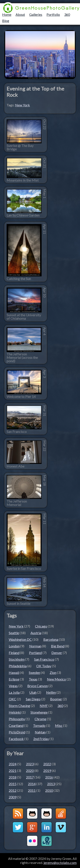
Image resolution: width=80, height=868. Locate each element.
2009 (13, 797)
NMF (44, 706)
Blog (6, 21)
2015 (13, 784)
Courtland (16, 725)
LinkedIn (47, 827)
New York (23, 105)
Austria (36, 633)
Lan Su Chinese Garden (23, 215)
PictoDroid (17, 732)
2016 (49, 777)
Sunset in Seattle (18, 604)
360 (67, 14)
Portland (35, 653)
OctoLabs (47, 841)
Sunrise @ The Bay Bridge (20, 147)
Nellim (51, 692)
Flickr (32, 841)
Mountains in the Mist (23, 180)
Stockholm (17, 659)
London (14, 646)
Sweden (34, 672)
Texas (33, 679)
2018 (13, 777)
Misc (59, 725)
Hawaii (14, 672)
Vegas (13, 686)
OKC (12, 699)
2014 (32, 784)
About (20, 14)
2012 (13, 790)
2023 (30, 764)
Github (32, 814)
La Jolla (14, 692)
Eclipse (14, 679)
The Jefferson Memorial (17, 503)
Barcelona (51, 639)
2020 (30, 770)
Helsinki (15, 712)
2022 (47, 764)
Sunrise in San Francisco (24, 569)
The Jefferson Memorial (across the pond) (22, 358)
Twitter (18, 827)
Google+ (32, 827)
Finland (14, 653)
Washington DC (20, 639)
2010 (49, 790)
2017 (30, 777)
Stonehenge (39, 712)
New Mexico (56, 679)
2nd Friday (41, 739)
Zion (53, 672)
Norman (35, 646)
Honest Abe (15, 466)
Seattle (14, 633)
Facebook (16, 739)
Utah (33, 692)
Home (7, 14)
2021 (13, 770)
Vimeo (61, 827)
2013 (51, 784)
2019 (47, 770)
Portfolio (53, 14)
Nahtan (40, 732)
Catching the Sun (19, 279)
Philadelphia (18, 666)
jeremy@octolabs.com (60, 863)
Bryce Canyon (38, 686)
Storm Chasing (19, 706)
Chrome (40, 719)
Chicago (41, 626)
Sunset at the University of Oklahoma (24, 317)
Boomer (56, 699)
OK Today (44, 666)
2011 (32, 790)
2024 (13, 764)
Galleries (36, 14)
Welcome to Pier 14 (21, 397)
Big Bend (58, 646)
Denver (57, 653)
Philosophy (17, 719)
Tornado (39, 725)
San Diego (33, 699)
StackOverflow (61, 814)
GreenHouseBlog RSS (18, 814)
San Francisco (17, 432)
